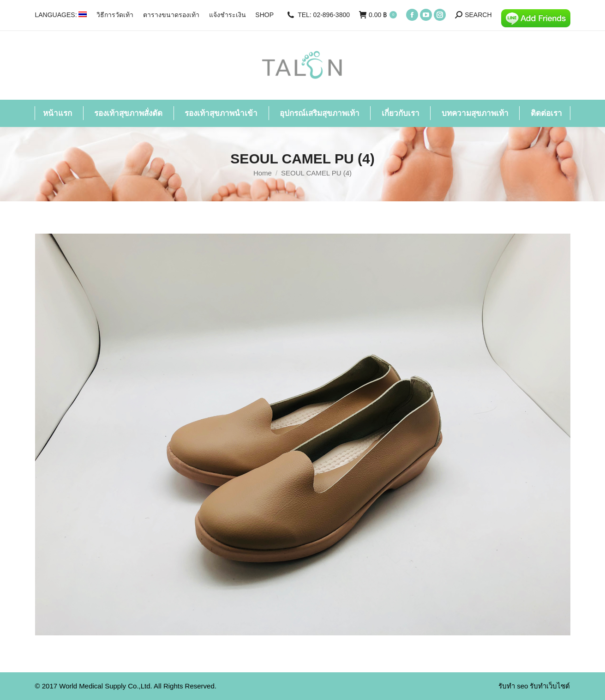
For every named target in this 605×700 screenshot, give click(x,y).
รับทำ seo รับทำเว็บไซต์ (534, 686)
